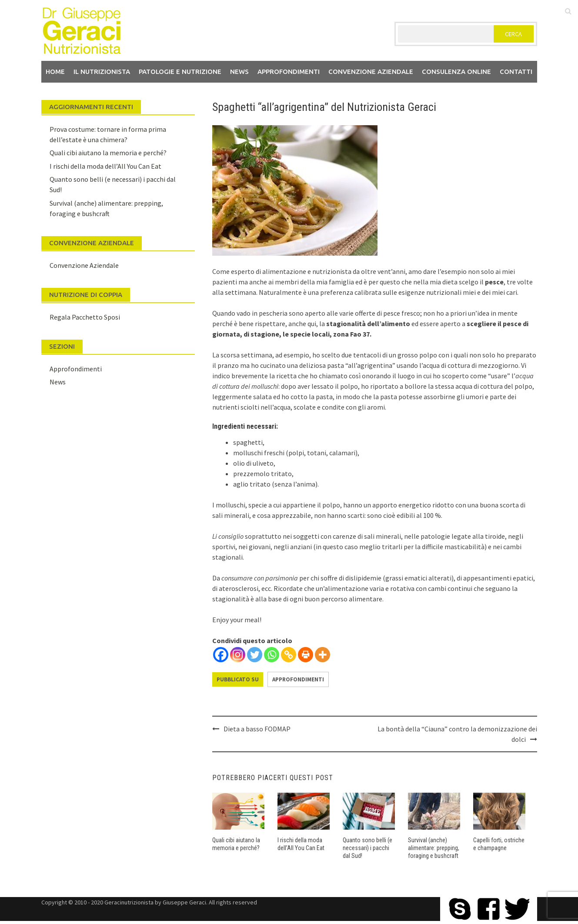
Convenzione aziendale (371, 72)
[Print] (306, 655)
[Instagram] (238, 655)
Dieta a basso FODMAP (257, 729)
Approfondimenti (289, 72)
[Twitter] (255, 655)
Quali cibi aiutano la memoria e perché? (108, 153)
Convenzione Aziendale (84, 265)
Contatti (516, 72)
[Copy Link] (289, 655)
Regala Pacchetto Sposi (85, 317)
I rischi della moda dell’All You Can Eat (105, 166)
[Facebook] (221, 655)
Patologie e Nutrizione (180, 72)
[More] (322, 655)
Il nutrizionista (102, 72)
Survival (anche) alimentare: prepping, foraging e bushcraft (434, 848)
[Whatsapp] (272, 655)
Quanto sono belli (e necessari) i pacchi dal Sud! (368, 848)
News (239, 72)
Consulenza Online (456, 72)
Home (55, 72)
